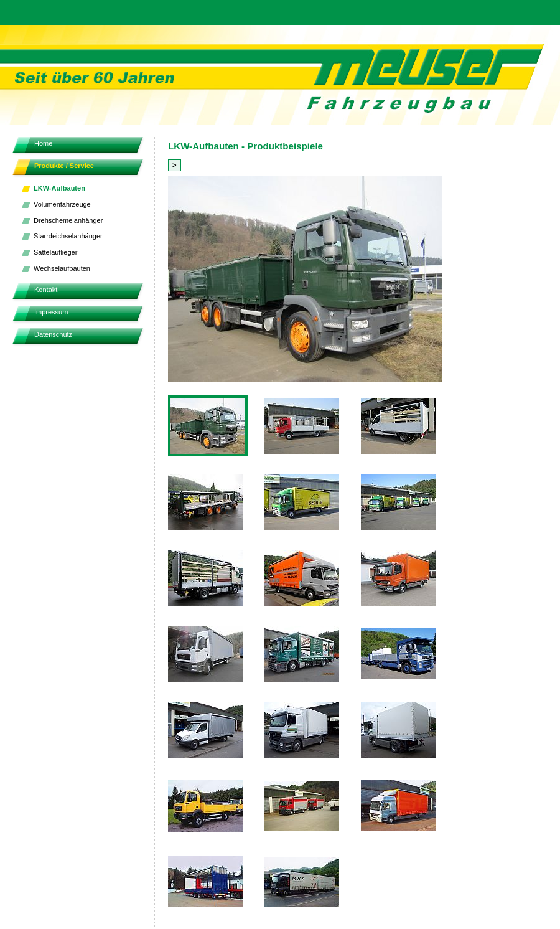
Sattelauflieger (55, 252)
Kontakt (46, 290)
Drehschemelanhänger (68, 220)
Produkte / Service (64, 166)
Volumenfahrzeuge (62, 204)
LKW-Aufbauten (59, 188)
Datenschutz (53, 334)
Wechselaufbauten (62, 268)
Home (43, 143)
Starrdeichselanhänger (68, 236)
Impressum (51, 312)
